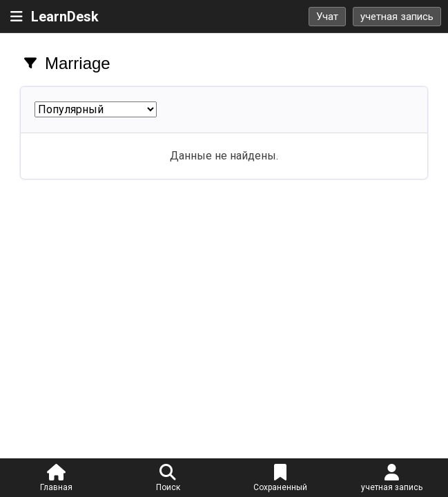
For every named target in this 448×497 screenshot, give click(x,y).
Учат (327, 17)
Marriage (78, 63)
